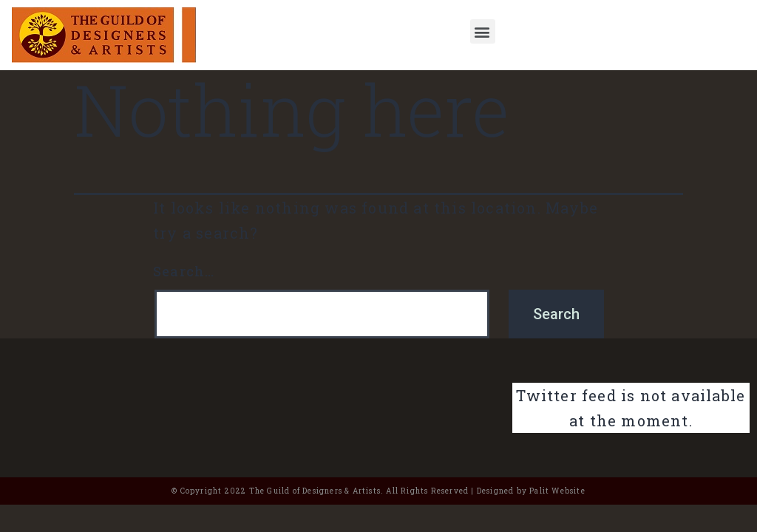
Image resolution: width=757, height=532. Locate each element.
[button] (483, 31)
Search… (184, 271)
